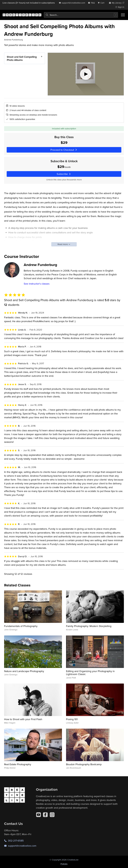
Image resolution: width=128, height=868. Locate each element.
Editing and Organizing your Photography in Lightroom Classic (90, 673)
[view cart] (102, 3)
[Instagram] (52, 815)
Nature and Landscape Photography (24, 671)
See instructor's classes (37, 284)
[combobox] (81, 15)
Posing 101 (72, 719)
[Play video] (86, 74)
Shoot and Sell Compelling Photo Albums (22, 58)
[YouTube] (38, 815)
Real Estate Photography (18, 764)
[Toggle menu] (123, 15)
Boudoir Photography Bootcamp (84, 764)
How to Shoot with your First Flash (23, 719)
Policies (64, 864)
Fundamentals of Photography (21, 626)
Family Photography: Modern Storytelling (89, 626)
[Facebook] (45, 815)
